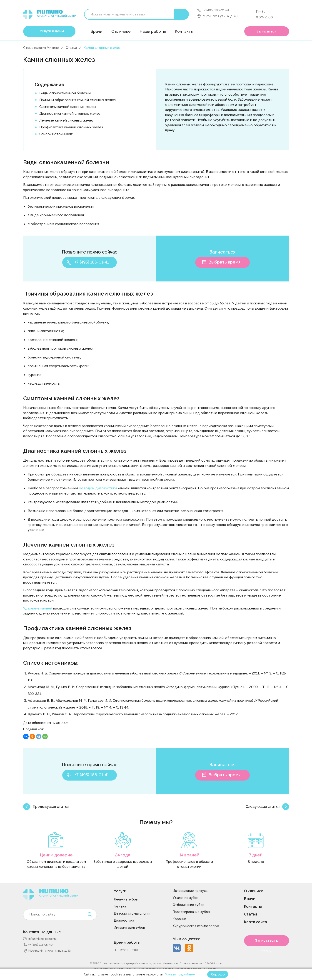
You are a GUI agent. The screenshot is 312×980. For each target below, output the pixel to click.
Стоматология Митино (41, 48)
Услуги (120, 891)
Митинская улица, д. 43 (220, 16)
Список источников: (56, 134)
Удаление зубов (186, 898)
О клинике (121, 31)
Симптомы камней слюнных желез (68, 107)
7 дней (256, 855)
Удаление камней (38, 608)
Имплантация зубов (129, 928)
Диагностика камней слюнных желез (70, 114)
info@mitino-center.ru (42, 939)
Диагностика (124, 920)
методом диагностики (98, 488)
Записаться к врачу (267, 942)
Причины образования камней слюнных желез (77, 100)
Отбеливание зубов (188, 905)
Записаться (267, 31)
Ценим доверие (56, 855)
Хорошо (218, 974)
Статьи (71, 48)
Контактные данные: (42, 932)
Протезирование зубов (191, 912)
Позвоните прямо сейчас (90, 252)
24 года (123, 855)
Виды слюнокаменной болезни (65, 93)
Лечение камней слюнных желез (66, 120)
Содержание (50, 85)
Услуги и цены (52, 31)
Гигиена (120, 906)
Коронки (179, 919)
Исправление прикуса (190, 891)
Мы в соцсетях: (186, 939)
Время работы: (128, 942)
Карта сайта (256, 922)
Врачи (96, 31)
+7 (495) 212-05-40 (40, 945)
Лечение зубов (126, 899)
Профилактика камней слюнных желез (71, 127)
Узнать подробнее (180, 974)
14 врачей (189, 855)
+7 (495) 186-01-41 (216, 10)
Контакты (184, 31)
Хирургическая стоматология (196, 926)
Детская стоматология (132, 913)
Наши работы (153, 31)
